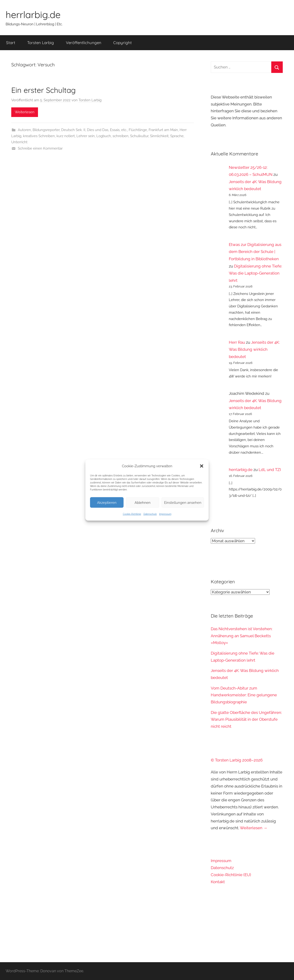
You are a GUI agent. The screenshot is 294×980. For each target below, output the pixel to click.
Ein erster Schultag (43, 90)
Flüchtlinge (138, 130)
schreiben (121, 136)
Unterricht (19, 142)
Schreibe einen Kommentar (40, 148)
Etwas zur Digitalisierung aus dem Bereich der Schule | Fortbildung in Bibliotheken (255, 252)
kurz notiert (66, 136)
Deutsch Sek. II (73, 130)
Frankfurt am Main (163, 130)
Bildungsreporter (46, 130)
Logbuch (104, 136)
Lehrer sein (86, 136)
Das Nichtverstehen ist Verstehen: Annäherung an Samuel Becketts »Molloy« (242, 636)
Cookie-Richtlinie (132, 514)
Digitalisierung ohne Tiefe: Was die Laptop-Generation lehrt (255, 273)
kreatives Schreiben (39, 136)
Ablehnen (143, 502)
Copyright (122, 43)
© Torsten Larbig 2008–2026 (237, 760)
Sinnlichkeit (159, 136)
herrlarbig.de (33, 15)
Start (11, 43)
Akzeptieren (107, 502)
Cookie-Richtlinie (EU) (231, 875)
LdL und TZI (270, 470)
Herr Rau (237, 342)
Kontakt (218, 882)
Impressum (165, 514)
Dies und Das (98, 130)
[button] (202, 466)
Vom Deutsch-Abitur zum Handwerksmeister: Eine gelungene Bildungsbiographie (244, 695)
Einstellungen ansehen (183, 502)
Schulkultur (139, 136)
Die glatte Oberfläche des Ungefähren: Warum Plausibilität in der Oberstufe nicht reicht (246, 720)
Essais (115, 130)
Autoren (24, 130)
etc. (124, 130)
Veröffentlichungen (84, 43)
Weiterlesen (25, 112)
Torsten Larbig (41, 43)
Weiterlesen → (254, 828)
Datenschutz (150, 514)
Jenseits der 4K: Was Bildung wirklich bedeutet (254, 349)
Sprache (177, 136)
